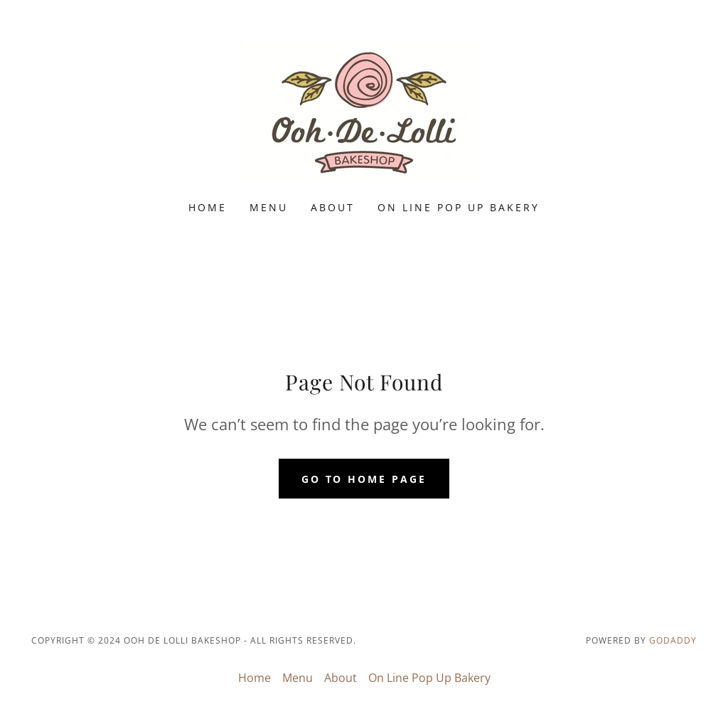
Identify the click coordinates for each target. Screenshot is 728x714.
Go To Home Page (364, 479)
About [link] (333, 207)
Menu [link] (269, 207)
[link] (364, 110)
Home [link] (208, 207)
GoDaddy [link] (673, 640)
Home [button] (255, 678)
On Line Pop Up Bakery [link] (459, 207)
